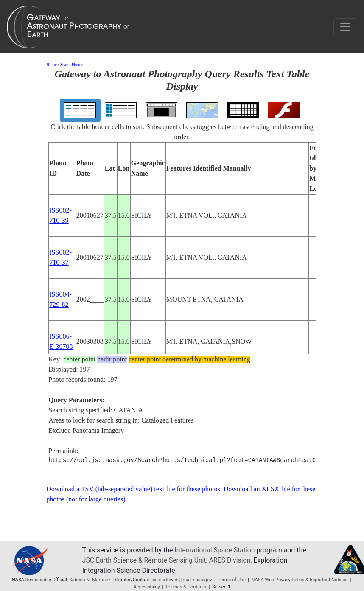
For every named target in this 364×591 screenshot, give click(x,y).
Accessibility (146, 587)
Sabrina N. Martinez (90, 580)
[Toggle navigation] (345, 27)
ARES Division (232, 560)
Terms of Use (232, 580)
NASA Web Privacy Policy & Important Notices (300, 580)
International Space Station (215, 550)
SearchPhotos (72, 65)
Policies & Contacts (186, 587)
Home (51, 65)
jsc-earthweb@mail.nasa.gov (182, 580)
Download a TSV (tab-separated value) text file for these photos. (134, 489)
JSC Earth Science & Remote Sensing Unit (145, 560)
